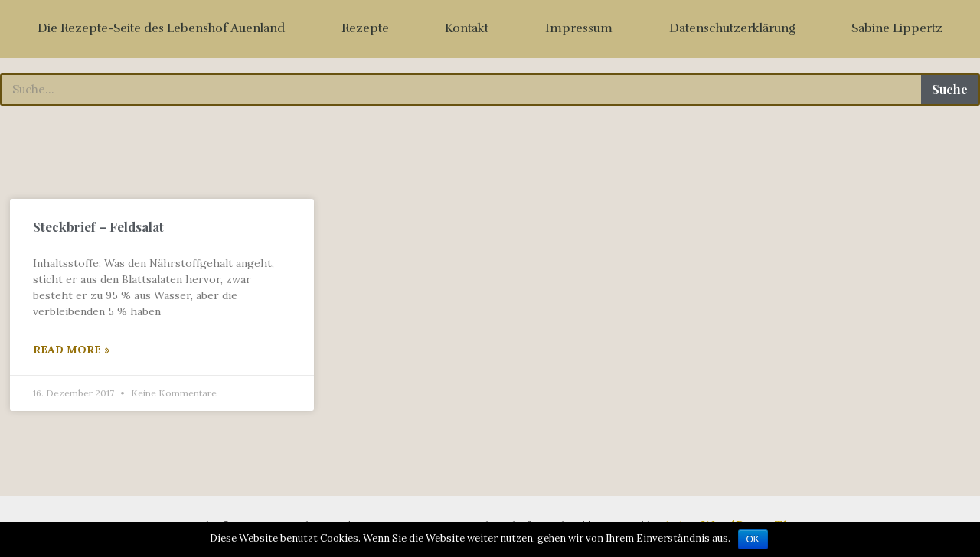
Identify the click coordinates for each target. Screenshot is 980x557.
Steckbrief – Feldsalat (98, 226)
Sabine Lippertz (897, 28)
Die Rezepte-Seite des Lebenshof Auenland (161, 28)
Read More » (72, 350)
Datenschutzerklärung (732, 28)
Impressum (579, 28)
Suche (950, 89)
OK (753, 539)
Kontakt (467, 28)
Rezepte (365, 28)
